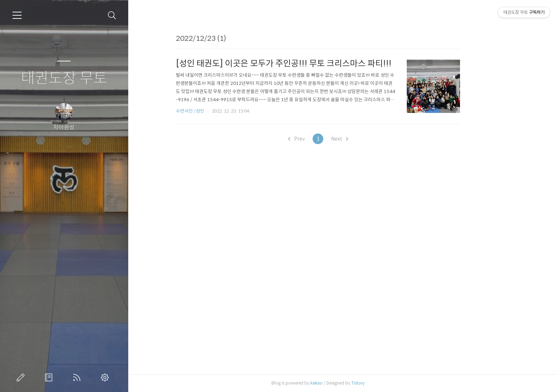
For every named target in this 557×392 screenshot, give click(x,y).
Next (364, 139)
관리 (106, 377)
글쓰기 (22, 377)
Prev (321, 139)
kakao (341, 383)
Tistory (382, 383)
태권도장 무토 (64, 78)
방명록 (50, 377)
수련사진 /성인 (215, 111)
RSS (78, 377)
